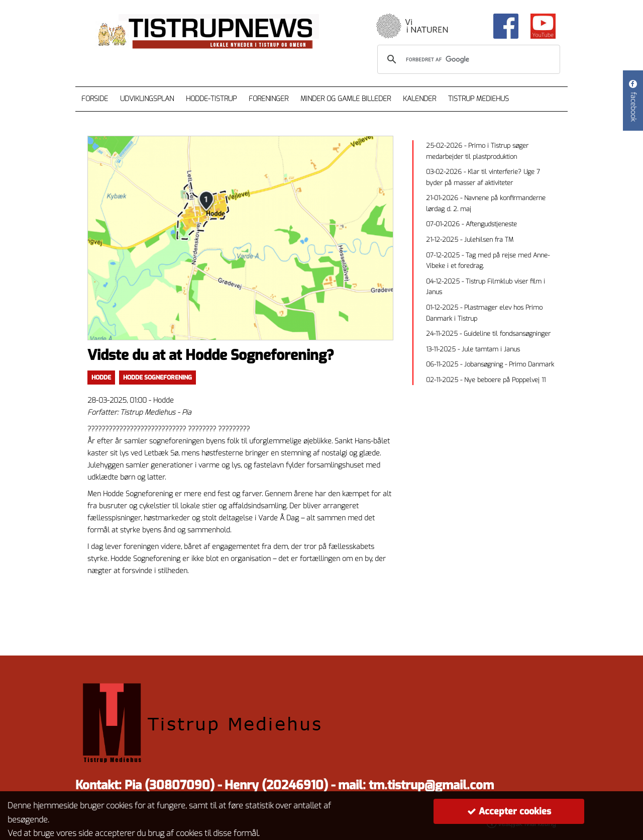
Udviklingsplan (147, 99)
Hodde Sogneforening (157, 378)
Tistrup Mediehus (478, 99)
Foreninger (269, 99)
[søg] (467, 59)
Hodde (101, 378)
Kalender (419, 99)
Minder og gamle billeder (346, 99)
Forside (95, 99)
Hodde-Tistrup (211, 99)
